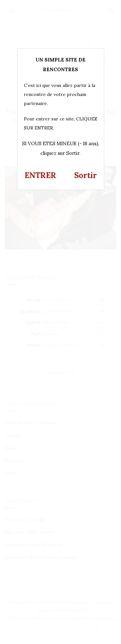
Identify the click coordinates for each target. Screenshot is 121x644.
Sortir (86, 175)
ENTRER (40, 175)
